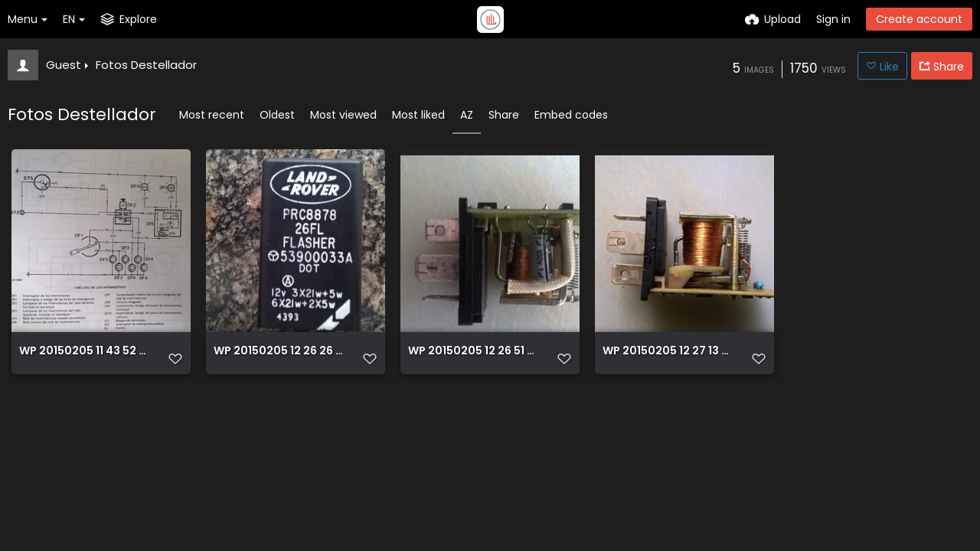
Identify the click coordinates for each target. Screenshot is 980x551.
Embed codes (571, 115)
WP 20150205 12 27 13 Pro (668, 352)
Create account (919, 19)
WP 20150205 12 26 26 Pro (279, 352)
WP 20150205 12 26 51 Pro (474, 352)
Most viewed (343, 115)
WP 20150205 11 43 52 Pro (85, 352)
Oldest (277, 115)
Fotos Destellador (146, 65)
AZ (467, 115)
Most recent (212, 115)
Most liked (418, 115)
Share (504, 115)
